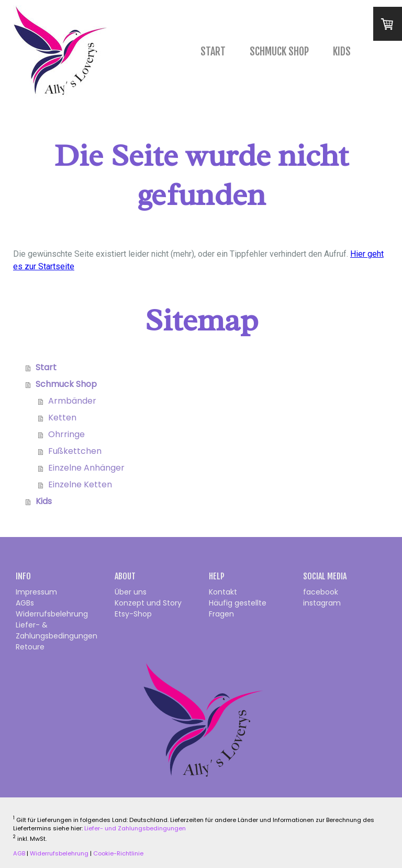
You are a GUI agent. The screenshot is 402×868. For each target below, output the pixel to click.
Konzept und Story (148, 603)
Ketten (62, 418)
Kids (342, 52)
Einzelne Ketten (80, 484)
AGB (19, 853)
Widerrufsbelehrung (52, 614)
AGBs (25, 603)
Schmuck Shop (279, 52)
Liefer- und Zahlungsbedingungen (135, 828)
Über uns (131, 592)
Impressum (36, 592)
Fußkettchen (75, 451)
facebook (321, 592)
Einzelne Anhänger (86, 468)
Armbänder (72, 401)
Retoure (30, 647)
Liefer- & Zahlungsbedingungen (57, 630)
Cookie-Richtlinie (118, 853)
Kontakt (223, 592)
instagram (322, 603)
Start (213, 52)
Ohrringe (66, 434)
